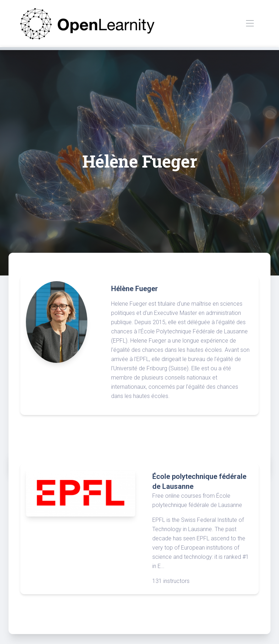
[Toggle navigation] (250, 24)
